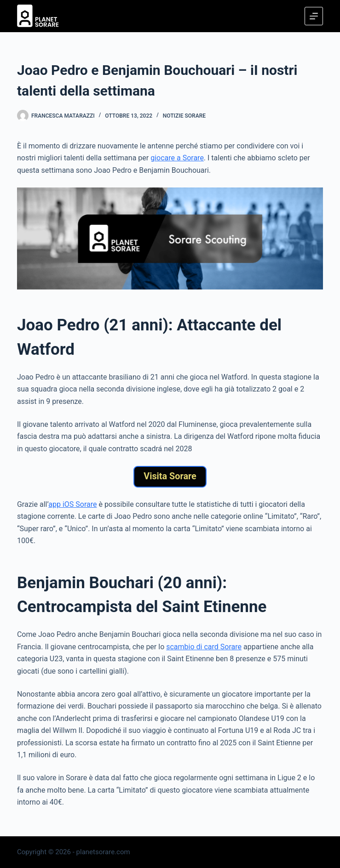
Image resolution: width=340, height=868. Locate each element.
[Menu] (314, 16)
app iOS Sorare (72, 504)
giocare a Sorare (177, 158)
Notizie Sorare (184, 116)
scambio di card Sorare (204, 647)
